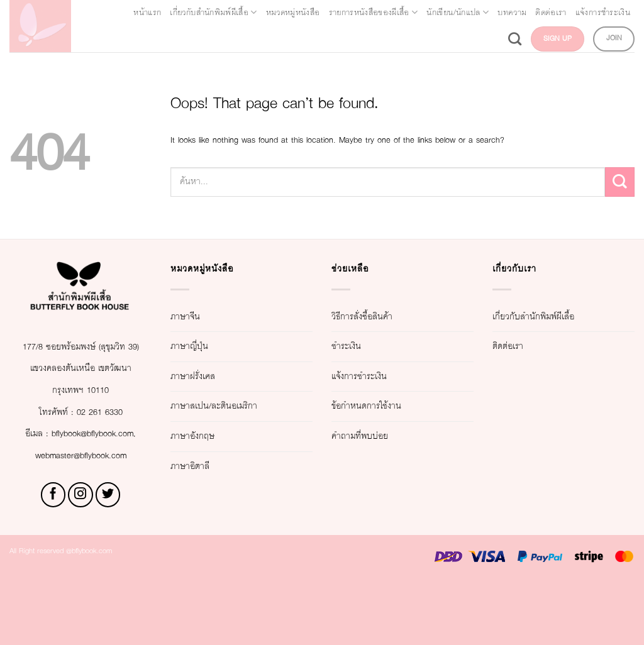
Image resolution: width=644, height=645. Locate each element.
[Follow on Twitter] (108, 560)
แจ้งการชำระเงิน (434, 39)
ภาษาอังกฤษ (204, 436)
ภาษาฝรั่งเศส (205, 376)
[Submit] (620, 182)
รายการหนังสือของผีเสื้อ (468, 13)
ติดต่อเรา (362, 39)
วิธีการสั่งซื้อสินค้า (379, 317)
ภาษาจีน (193, 317)
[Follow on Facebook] (53, 560)
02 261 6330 (108, 455)
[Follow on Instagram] (80, 560)
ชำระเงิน (354, 346)
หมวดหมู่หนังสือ (355, 13)
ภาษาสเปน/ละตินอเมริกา (236, 406)
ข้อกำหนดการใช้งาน (386, 406)
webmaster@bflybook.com (80, 520)
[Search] (491, 39)
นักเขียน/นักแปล (586, 13)
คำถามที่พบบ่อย (373, 436)
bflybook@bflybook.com (79, 499)
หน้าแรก (153, 13)
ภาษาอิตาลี (200, 466)
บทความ (309, 39)
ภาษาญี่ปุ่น (198, 346)
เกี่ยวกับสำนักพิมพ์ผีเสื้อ (244, 13)
